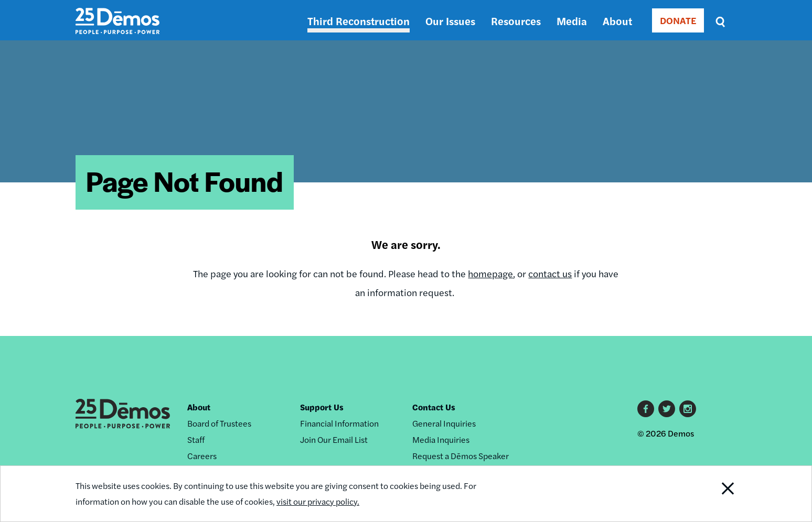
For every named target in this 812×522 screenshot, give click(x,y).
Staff (196, 439)
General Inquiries (444, 423)
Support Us (322, 407)
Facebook (646, 409)
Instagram (688, 409)
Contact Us (434, 407)
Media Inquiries (441, 439)
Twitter (667, 409)
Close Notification (715, 494)
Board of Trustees (219, 423)
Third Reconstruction (359, 21)
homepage (490, 273)
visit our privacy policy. (318, 501)
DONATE (678, 20)
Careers (202, 456)
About (617, 21)
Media (572, 21)
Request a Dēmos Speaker (461, 456)
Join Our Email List (334, 439)
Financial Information (339, 423)
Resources (516, 21)
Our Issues (450, 21)
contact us (550, 273)
